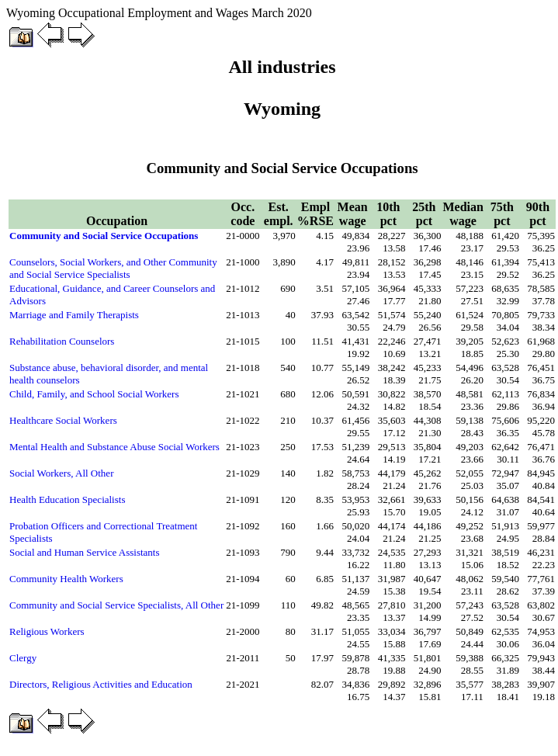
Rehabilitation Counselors (62, 341)
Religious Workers (47, 631)
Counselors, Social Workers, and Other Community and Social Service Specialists (113, 268)
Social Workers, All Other (61, 473)
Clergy (23, 658)
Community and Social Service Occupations (104, 236)
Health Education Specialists (67, 499)
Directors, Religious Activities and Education (101, 684)
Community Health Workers (66, 579)
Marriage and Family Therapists (74, 315)
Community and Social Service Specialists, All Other (116, 605)
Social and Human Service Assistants (85, 552)
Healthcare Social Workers (63, 420)
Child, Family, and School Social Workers (94, 394)
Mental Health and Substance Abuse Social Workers (114, 447)
